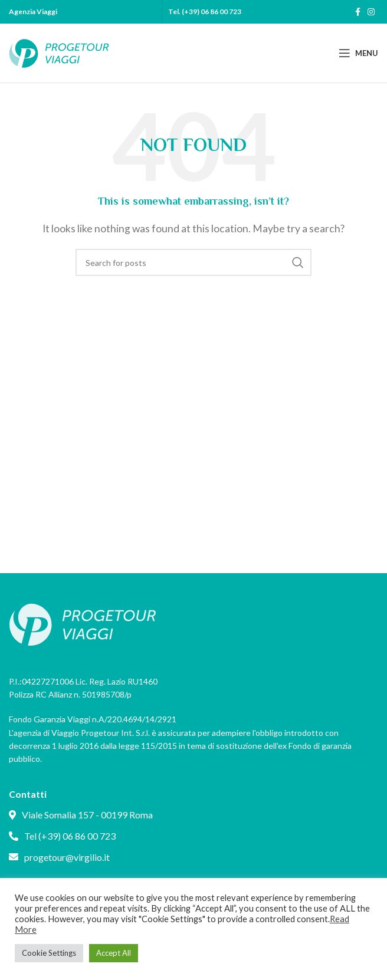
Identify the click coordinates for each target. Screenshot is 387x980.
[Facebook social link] (358, 12)
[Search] (193, 262)
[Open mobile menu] (358, 53)
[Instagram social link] (371, 12)
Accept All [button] (114, 953)
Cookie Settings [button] (49, 953)
